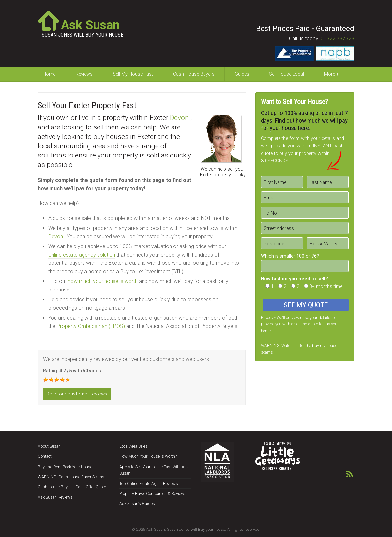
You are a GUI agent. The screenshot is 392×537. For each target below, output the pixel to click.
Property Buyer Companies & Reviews (153, 493)
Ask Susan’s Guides (137, 504)
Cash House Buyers (194, 74)
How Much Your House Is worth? (148, 456)
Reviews (84, 74)
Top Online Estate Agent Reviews (149, 483)
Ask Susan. (156, 529)
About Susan (49, 446)
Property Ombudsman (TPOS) (91, 326)
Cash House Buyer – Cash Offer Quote (72, 487)
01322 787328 (337, 39)
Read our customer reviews (77, 394)
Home (49, 74)
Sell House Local (286, 74)
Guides (242, 74)
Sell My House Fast (133, 74)
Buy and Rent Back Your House (65, 467)
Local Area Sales (134, 446)
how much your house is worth (103, 281)
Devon (180, 118)
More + (332, 74)
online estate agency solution (82, 255)
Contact (45, 456)
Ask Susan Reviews (55, 497)
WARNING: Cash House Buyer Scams (71, 477)
